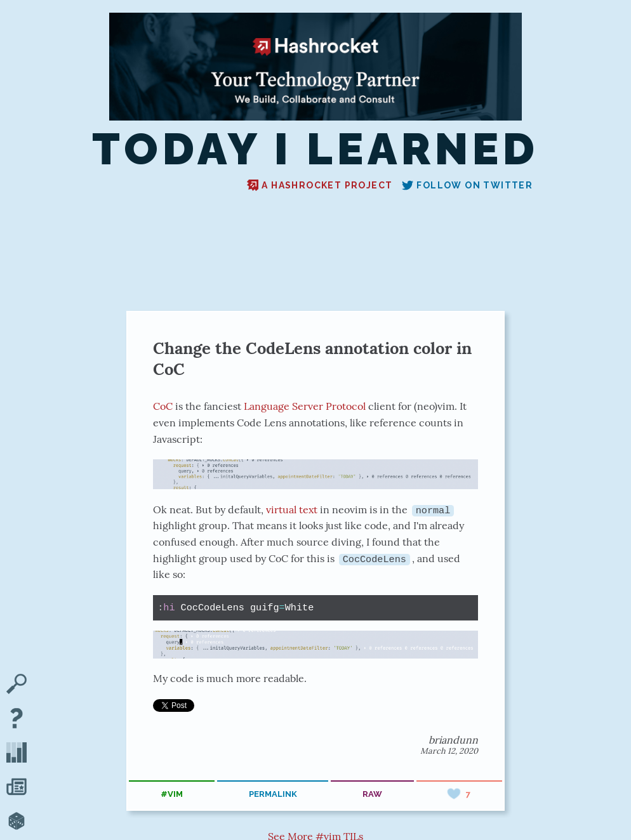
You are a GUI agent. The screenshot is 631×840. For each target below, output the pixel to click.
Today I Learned (315, 149)
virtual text (292, 509)
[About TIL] (17, 719)
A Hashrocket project (320, 185)
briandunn (453, 739)
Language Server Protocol (305, 406)
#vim (172, 794)
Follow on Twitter (467, 185)
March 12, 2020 (449, 750)
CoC (163, 406)
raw (372, 794)
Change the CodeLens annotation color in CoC (312, 358)
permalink (273, 794)
